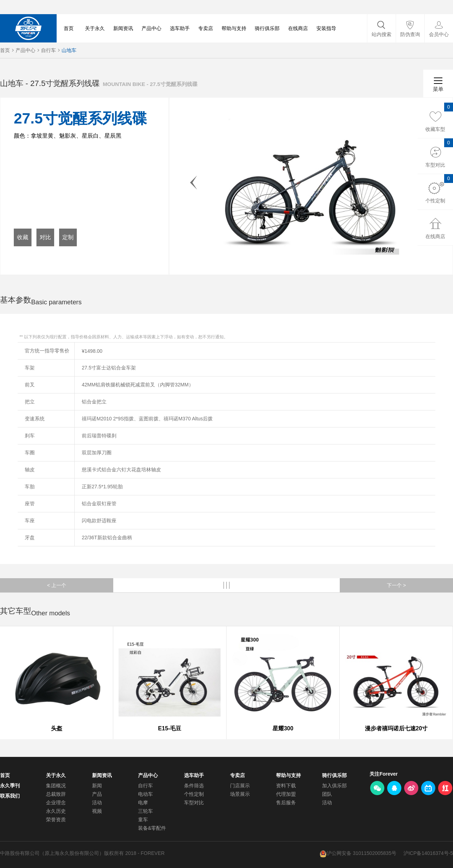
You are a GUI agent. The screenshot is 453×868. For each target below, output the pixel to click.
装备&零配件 (152, 828)
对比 (45, 237)
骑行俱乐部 (267, 28)
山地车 (69, 50)
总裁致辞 (56, 794)
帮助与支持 (234, 28)
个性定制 (194, 794)
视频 (97, 811)
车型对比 (194, 803)
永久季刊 (10, 786)
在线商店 (298, 28)
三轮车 (145, 811)
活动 (97, 803)
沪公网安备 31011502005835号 (362, 853)
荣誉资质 (56, 820)
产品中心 (151, 28)
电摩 (143, 803)
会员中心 (439, 34)
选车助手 (180, 28)
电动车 (145, 794)
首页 (69, 28)
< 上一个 (57, 585)
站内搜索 (382, 34)
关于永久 (95, 28)
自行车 (48, 50)
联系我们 (10, 796)
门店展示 (240, 786)
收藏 (23, 237)
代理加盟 (286, 794)
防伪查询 (410, 34)
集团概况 (56, 786)
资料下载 (286, 786)
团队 (327, 794)
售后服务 (286, 803)
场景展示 (240, 794)
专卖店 (206, 28)
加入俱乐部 (334, 786)
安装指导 (326, 28)
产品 (97, 794)
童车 (143, 820)
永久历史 (56, 811)
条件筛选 (194, 786)
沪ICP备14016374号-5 (428, 853)
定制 (68, 237)
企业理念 (56, 803)
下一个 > (396, 585)
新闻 (97, 786)
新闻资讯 (123, 28)
